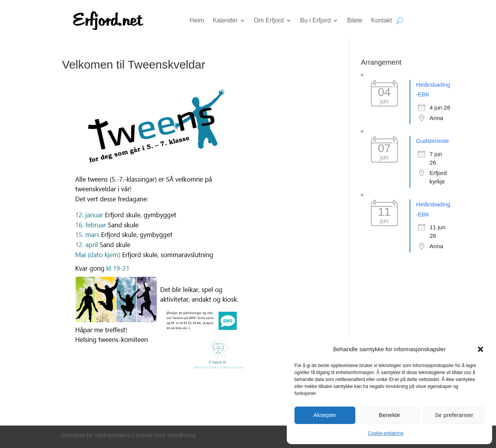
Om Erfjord (269, 21)
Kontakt (382, 21)
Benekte (389, 415)
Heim (197, 21)
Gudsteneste (433, 141)
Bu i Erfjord (315, 21)
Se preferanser (454, 415)
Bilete (355, 21)
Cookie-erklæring (385, 433)
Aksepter (325, 415)
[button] (480, 349)
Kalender (225, 21)
